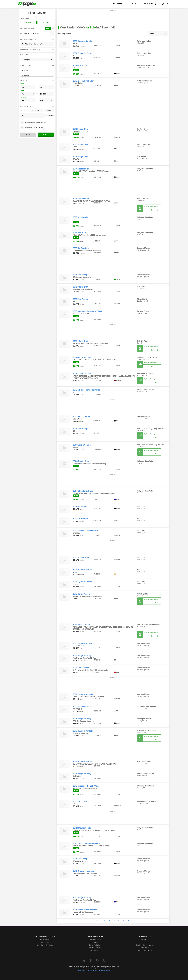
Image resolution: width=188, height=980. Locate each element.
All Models (37, 75)
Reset (28, 135)
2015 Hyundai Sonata (82, 41)
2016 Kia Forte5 (80, 801)
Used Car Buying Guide (45, 945)
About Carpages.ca (145, 950)
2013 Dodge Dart (80, 157)
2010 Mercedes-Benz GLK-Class (87, 311)
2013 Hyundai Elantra (82, 570)
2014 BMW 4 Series (81, 416)
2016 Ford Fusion (80, 299)
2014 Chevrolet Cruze (82, 53)
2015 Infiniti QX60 (81, 341)
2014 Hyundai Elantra (82, 582)
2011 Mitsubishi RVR (82, 828)
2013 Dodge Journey (82, 719)
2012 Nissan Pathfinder (83, 81)
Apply (46, 135)
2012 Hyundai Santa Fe (83, 731)
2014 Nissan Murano (82, 707)
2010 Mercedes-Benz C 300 (85, 531)
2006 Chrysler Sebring (83, 491)
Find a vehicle (45, 940)
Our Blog (145, 942)
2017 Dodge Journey (82, 357)
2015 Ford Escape (81, 429)
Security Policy (92, 970)
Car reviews (45, 942)
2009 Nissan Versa (81, 625)
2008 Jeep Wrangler (82, 445)
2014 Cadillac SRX (81, 169)
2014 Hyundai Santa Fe (83, 694)
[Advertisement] (113, 17)
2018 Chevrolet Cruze (82, 374)
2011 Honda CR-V (81, 129)
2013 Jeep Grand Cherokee (85, 910)
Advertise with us (96, 940)
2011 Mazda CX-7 (81, 65)
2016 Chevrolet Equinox (83, 871)
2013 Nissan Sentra (81, 199)
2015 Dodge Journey (82, 656)
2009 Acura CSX (80, 233)
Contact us (145, 940)
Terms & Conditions (104, 970)
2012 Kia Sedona (80, 519)
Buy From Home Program (145, 945)
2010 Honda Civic (81, 144)
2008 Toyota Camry (82, 461)
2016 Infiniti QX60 (81, 287)
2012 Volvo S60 (80, 506)
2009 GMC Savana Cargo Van (86, 843)
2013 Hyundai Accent (82, 643)
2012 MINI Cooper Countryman (87, 390)
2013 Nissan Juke (81, 217)
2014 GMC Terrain (81, 668)
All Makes (37, 70)
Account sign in (96, 950)
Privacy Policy (82, 970)
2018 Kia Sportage (81, 248)
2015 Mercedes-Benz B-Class (86, 786)
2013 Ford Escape (81, 275)
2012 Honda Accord (82, 594)
